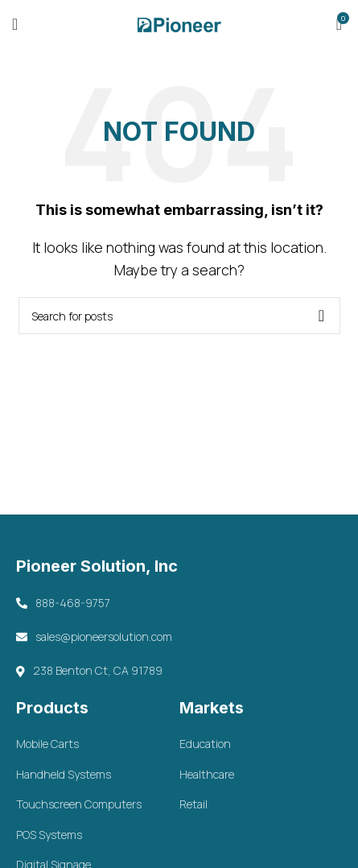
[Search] (179, 316)
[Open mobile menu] (15, 24)
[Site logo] (179, 23)
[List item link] (97, 744)
